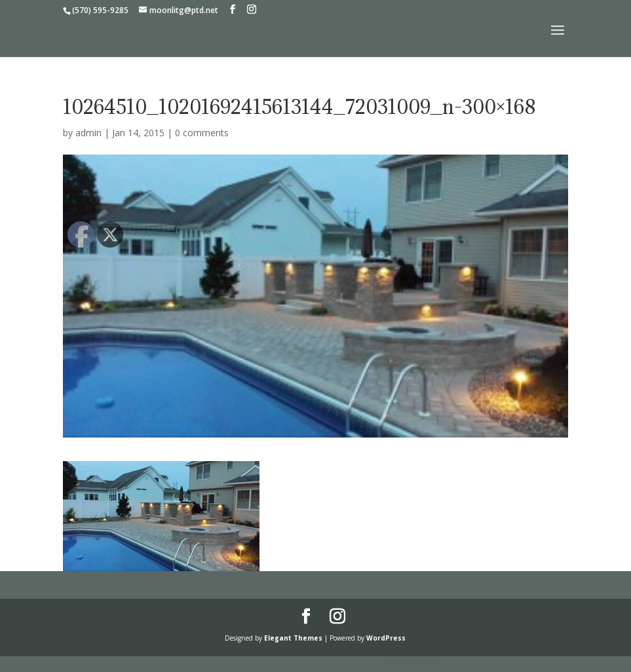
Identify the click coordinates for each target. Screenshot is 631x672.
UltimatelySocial (404, 664)
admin (88, 133)
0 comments (202, 133)
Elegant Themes (293, 638)
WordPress (386, 638)
